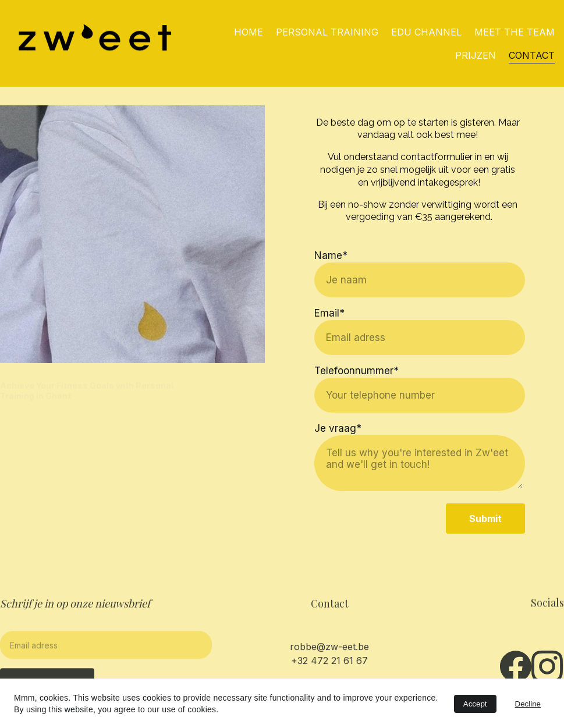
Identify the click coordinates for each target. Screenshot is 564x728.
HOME (249, 32)
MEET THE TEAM (515, 32)
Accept (475, 704)
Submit (485, 520)
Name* (331, 257)
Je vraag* (338, 429)
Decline (528, 704)
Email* (329, 314)
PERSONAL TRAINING (327, 32)
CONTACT (532, 55)
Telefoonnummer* (357, 372)
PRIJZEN (476, 55)
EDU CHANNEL (426, 32)
